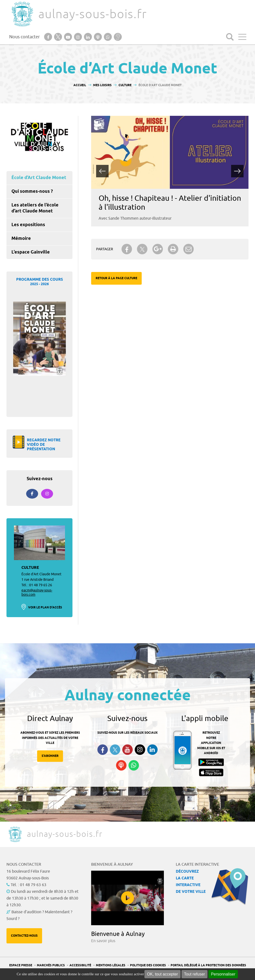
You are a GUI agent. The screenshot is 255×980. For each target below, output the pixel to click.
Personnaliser (223, 974)
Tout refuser (194, 974)
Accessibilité (80, 965)
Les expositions (28, 225)
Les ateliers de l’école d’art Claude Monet (35, 208)
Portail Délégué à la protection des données (208, 965)
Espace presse (21, 965)
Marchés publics (51, 965)
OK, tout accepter (162, 974)
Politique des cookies (148, 965)
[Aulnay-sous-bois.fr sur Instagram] (47, 494)
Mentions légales (111, 965)
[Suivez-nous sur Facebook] (32, 494)
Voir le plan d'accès (45, 608)
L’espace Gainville (31, 252)
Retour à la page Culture (116, 278)
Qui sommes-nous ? (32, 192)
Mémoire (21, 239)
